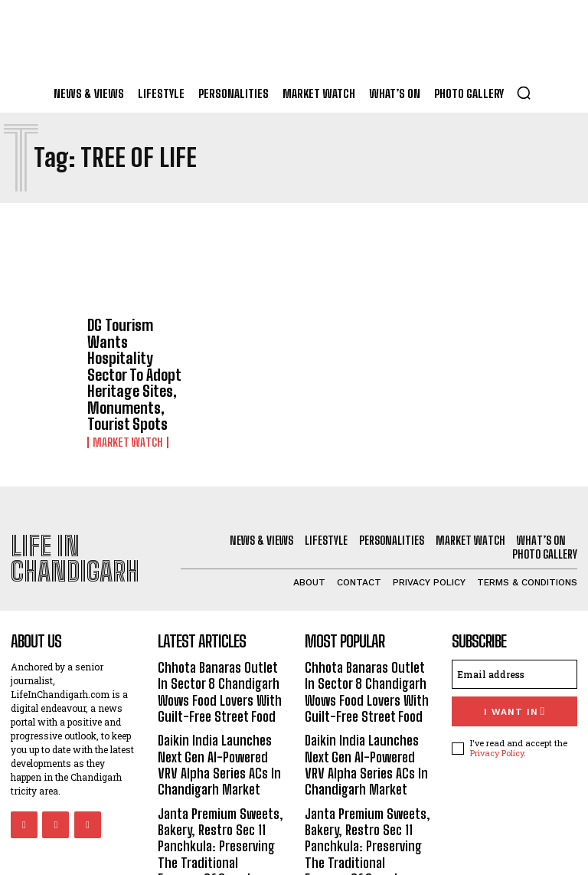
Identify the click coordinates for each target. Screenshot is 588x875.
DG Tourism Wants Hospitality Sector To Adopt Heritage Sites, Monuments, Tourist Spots (136, 351)
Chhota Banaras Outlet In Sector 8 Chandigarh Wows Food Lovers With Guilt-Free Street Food (219, 635)
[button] (524, 93)
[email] (514, 620)
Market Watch (124, 394)
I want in (514, 655)
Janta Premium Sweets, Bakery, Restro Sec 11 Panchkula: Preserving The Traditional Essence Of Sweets (220, 775)
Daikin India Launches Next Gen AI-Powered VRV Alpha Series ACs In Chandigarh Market (217, 701)
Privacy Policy (497, 695)
